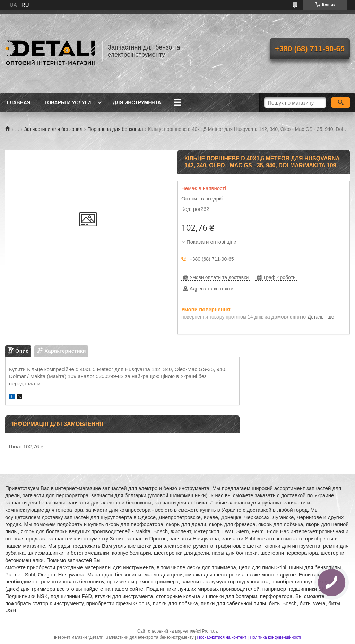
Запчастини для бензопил (53, 129)
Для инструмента (137, 102)
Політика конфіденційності (276, 637)
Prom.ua (210, 631)
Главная (19, 102)
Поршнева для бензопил (115, 129)
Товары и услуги (68, 102)
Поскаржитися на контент (222, 637)
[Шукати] (341, 102)
